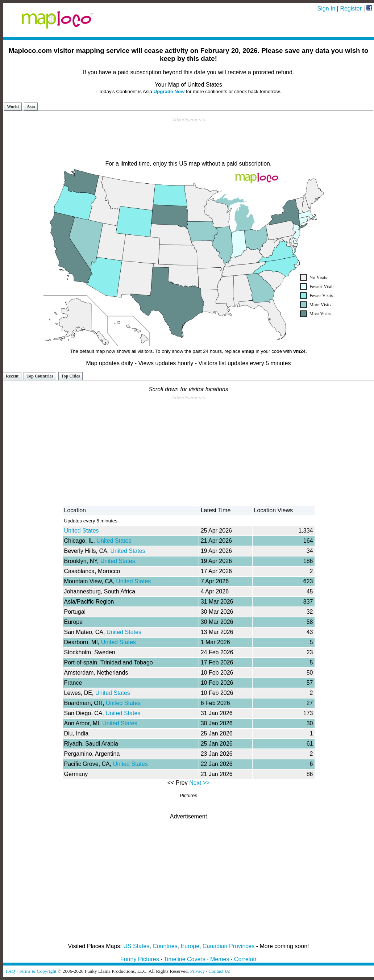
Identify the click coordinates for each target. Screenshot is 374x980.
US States (136, 946)
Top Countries (40, 376)
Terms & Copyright (37, 971)
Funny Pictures (140, 959)
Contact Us (219, 971)
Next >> (199, 783)
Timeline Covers (185, 959)
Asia (31, 107)
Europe (190, 946)
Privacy (198, 971)
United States (82, 531)
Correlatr (245, 959)
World (13, 107)
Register (351, 9)
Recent (12, 376)
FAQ (11, 971)
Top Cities (71, 376)
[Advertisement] (188, 139)
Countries (165, 946)
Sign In (327, 9)
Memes (220, 959)
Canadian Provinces (228, 946)
